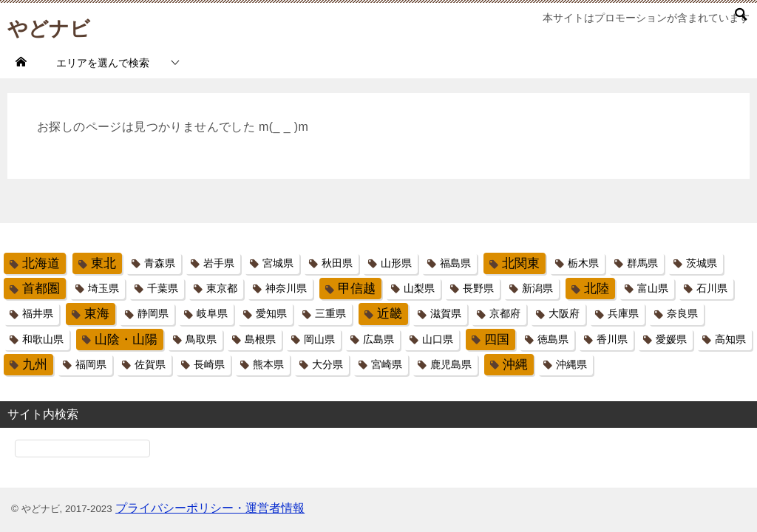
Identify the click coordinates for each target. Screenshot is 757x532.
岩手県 (219, 263)
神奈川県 (286, 288)
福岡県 (91, 364)
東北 (103, 263)
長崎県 (209, 364)
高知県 (730, 339)
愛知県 (271, 313)
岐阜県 (212, 313)
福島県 (455, 263)
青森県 (160, 263)
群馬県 (642, 263)
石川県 (712, 288)
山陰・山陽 (126, 340)
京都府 (505, 313)
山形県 (396, 263)
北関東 (521, 263)
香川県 (612, 339)
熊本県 (268, 364)
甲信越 (357, 289)
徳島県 (553, 339)
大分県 (327, 364)
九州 (35, 365)
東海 (97, 314)
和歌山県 (43, 339)
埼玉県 (103, 288)
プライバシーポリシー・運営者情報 (210, 508)
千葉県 (163, 288)
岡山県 (319, 339)
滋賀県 (446, 313)
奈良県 (682, 313)
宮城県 (278, 263)
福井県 (38, 313)
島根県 (260, 339)
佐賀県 (150, 364)
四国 (497, 340)
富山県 (653, 288)
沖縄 (515, 365)
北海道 (41, 263)
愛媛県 (671, 339)
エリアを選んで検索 (103, 63)
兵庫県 (623, 313)
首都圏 (41, 289)
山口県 (438, 339)
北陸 (597, 289)
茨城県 (702, 263)
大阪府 (564, 313)
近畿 (390, 314)
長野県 (478, 288)
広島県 (378, 339)
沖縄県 (571, 364)
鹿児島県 (451, 364)
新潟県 (537, 288)
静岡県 (153, 313)
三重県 (330, 313)
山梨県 (419, 288)
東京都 (222, 288)
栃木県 (583, 263)
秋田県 (337, 263)
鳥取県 (201, 339)
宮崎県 (387, 364)
